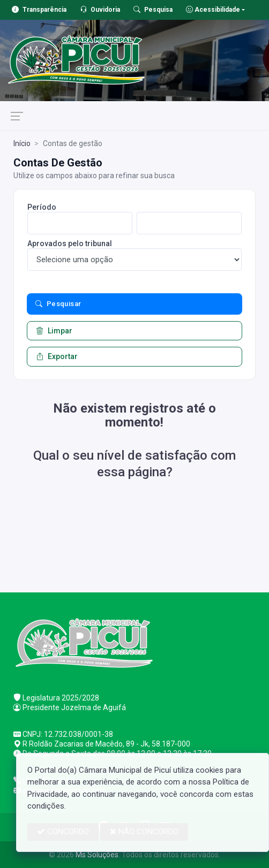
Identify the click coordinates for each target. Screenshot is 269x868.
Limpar (54, 331)
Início (22, 143)
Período (42, 207)
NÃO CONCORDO (144, 832)
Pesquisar (58, 304)
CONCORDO (63, 832)
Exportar (57, 356)
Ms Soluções (97, 855)
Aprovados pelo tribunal (70, 243)
